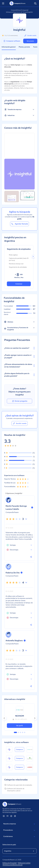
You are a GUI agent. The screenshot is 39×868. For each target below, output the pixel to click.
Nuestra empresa (19, 824)
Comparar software (12, 41)
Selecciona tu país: (9, 845)
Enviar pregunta (20, 401)
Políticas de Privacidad (10, 863)
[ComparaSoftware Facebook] (11, 816)
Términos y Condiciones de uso (12, 865)
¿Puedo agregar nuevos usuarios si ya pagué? (19, 356)
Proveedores (19, 830)
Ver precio (30, 41)
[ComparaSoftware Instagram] (15, 816)
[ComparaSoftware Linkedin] (4, 816)
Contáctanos (19, 837)
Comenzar (19, 284)
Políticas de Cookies (24, 863)
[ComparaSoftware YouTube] (7, 816)
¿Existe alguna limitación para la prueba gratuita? (19, 375)
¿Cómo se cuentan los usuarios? (19, 348)
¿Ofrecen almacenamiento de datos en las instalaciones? (19, 366)
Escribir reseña (30, 36)
